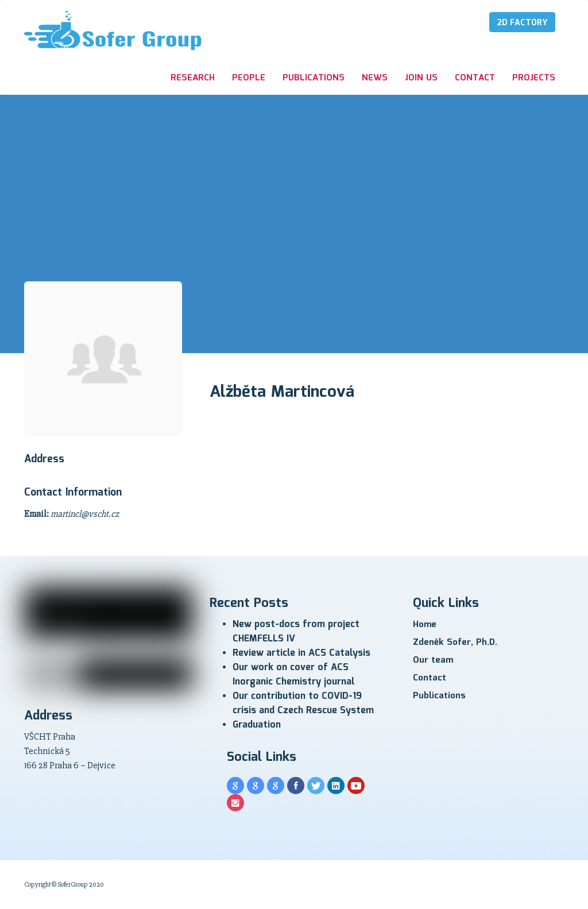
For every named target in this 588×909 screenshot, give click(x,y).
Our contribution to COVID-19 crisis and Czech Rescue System (303, 703)
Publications (314, 78)
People (249, 78)
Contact (475, 78)
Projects (534, 78)
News (375, 78)
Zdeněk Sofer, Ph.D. (455, 643)
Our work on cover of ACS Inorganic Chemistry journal (293, 675)
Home (425, 625)
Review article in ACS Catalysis (301, 653)
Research (193, 78)
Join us (421, 78)
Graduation (257, 725)
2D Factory (522, 23)
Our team (433, 660)
